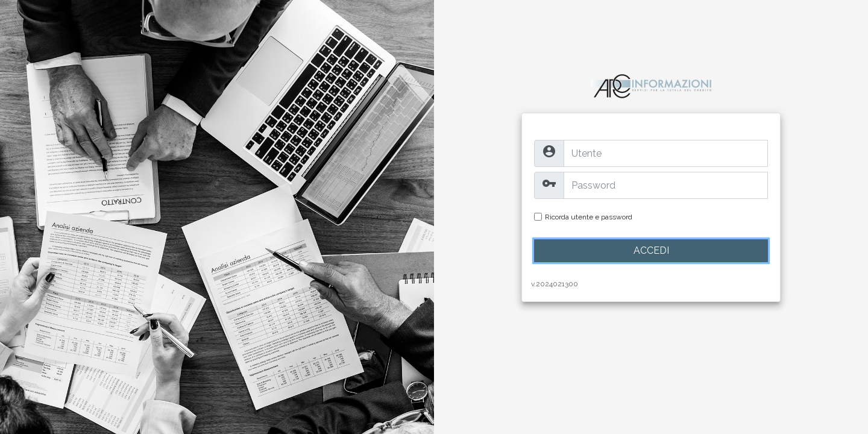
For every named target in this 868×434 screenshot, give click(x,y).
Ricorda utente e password (589, 217)
